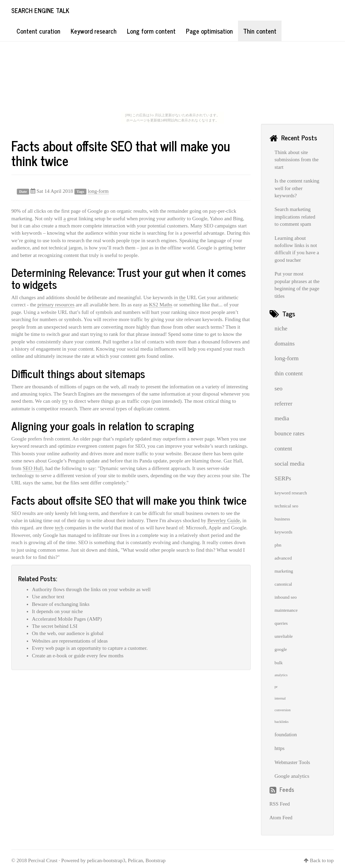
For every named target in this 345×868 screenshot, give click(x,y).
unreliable (284, 636)
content (283, 449)
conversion (283, 710)
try (65, 401)
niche (281, 329)
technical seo (287, 506)
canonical (283, 584)
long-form (98, 191)
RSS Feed (280, 804)
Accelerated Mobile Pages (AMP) (67, 619)
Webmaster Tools (293, 762)
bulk (279, 663)
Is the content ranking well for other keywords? (297, 188)
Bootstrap (155, 860)
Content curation (38, 31)
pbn (278, 545)
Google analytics (292, 776)
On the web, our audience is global (68, 633)
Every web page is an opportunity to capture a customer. (90, 648)
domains (285, 344)
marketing (284, 571)
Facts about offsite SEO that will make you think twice (121, 153)
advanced (283, 558)
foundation (286, 735)
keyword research (291, 493)
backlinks (282, 722)
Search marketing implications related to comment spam (295, 217)
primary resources (56, 305)
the (182, 297)
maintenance (286, 610)
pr (276, 687)
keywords (284, 532)
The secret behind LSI (55, 626)
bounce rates (290, 433)
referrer (284, 404)
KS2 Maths (160, 305)
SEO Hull (33, 468)
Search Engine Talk (40, 10)
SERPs (283, 478)
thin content (289, 373)
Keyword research (94, 31)
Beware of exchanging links (61, 604)
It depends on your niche (57, 611)
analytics (281, 675)
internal (280, 698)
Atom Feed (281, 818)
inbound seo (286, 597)
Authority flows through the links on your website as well (91, 589)
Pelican (135, 860)
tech (59, 528)
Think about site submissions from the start (297, 160)
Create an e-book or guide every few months (78, 656)
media (282, 418)
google (281, 649)
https (280, 748)
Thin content (260, 31)
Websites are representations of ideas (70, 641)
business (282, 519)
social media (290, 464)
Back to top (322, 860)
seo (279, 389)
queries (281, 623)
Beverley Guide (224, 520)
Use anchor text (48, 597)
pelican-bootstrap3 (106, 860)
